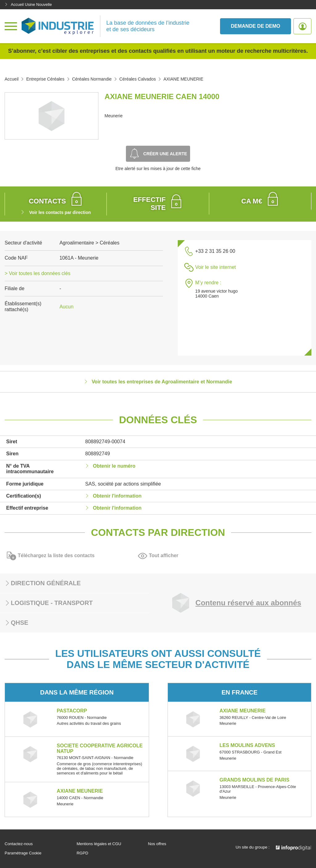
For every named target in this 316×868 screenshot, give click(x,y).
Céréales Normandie (92, 79)
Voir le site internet (216, 267)
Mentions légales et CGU (99, 844)
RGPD (82, 853)
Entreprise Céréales (45, 79)
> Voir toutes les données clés (37, 273)
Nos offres (157, 844)
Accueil (12, 79)
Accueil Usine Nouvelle (28, 4)
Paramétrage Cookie (23, 853)
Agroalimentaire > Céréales (89, 243)
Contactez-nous (19, 844)
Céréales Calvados (138, 79)
